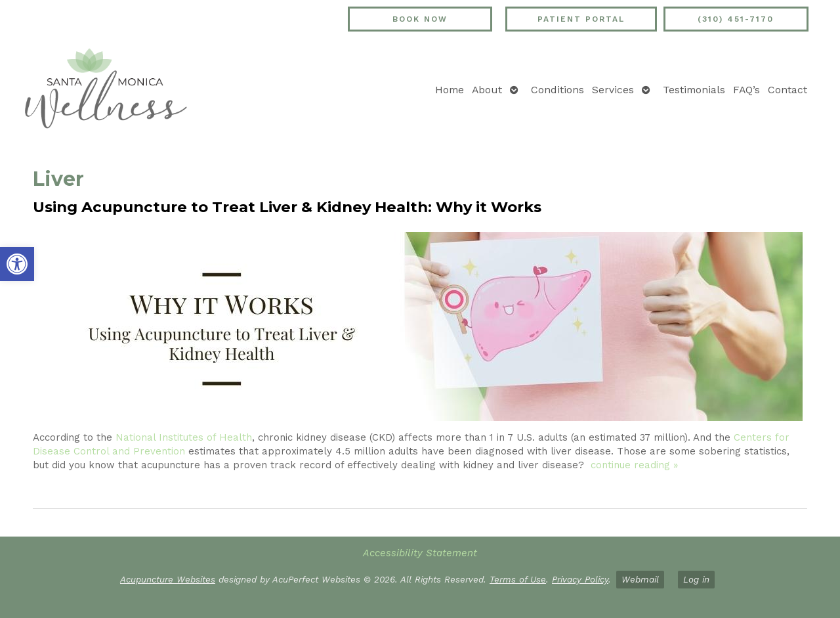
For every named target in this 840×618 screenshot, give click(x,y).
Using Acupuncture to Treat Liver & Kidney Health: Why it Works (287, 207)
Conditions (557, 90)
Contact (787, 90)
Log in (696, 579)
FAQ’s (746, 90)
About (487, 90)
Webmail (640, 579)
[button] (17, 264)
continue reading (634, 465)
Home (450, 90)
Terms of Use (518, 579)
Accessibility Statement (420, 553)
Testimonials (694, 90)
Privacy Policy (580, 579)
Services (613, 90)
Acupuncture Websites (168, 579)
